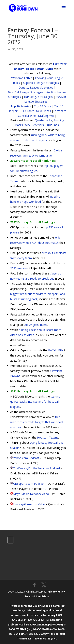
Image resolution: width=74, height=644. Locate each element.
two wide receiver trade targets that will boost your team (37, 422)
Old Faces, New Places (36, 111)
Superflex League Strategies (41, 83)
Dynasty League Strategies (36, 87)
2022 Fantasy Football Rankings (33, 161)
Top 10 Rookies (21, 106)
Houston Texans (48, 437)
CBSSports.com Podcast (29, 484)
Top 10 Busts (43, 106)
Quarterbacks (44, 120)
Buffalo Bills (56, 350)
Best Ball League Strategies (26, 92)
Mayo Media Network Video (31, 494)
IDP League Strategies (38, 97)
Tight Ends (52, 125)
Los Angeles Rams (36, 325)
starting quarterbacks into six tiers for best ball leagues (35, 402)
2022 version (18, 268)
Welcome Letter (22, 78)
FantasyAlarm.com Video (29, 504)
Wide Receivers (34, 125)
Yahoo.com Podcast (26, 458)
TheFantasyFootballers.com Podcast (37, 468)
